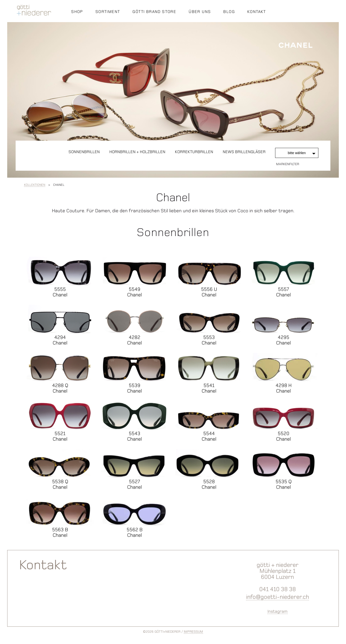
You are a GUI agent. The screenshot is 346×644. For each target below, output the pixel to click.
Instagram (278, 611)
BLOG (229, 12)
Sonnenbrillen (84, 152)
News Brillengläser (244, 152)
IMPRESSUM (193, 632)
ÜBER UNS (200, 12)
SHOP (77, 12)
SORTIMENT (108, 12)
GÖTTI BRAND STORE (154, 12)
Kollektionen (35, 185)
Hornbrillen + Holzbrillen (137, 152)
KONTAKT (257, 12)
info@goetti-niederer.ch (278, 597)
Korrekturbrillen (194, 152)
